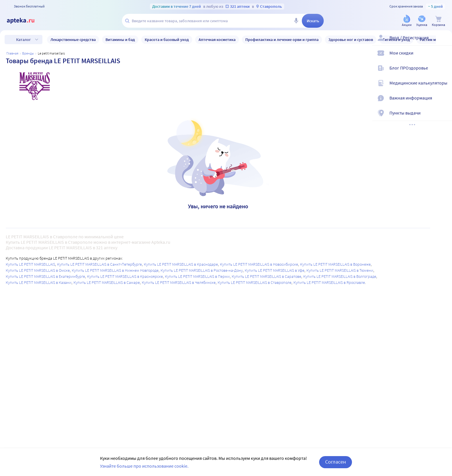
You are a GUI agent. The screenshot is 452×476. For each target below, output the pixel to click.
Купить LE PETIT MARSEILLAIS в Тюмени (340, 270)
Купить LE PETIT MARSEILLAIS (30, 264)
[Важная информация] (444, 103)
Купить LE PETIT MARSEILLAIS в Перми (197, 276)
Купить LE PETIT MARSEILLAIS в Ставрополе (255, 282)
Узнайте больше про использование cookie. (144, 466)
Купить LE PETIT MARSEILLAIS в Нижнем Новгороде (115, 270)
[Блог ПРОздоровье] (444, 73)
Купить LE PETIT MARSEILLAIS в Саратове (267, 276)
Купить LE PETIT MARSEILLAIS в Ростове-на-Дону (202, 270)
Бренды (28, 53)
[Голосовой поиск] (296, 21)
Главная (12, 53)
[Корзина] (438, 21)
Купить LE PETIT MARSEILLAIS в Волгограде (340, 276)
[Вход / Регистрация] (444, 42)
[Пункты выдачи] (444, 118)
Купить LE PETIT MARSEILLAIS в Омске (38, 270)
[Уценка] (422, 21)
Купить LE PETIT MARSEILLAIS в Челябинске (179, 282)
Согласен (336, 462)
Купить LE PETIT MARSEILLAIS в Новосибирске (259, 264)
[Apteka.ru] (25, 21)
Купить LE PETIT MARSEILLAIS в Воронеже (335, 264)
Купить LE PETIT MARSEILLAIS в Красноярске (125, 276)
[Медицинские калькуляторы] (444, 88)
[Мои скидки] (444, 58)
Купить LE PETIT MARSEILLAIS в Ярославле (329, 282)
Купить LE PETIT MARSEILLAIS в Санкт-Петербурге (99, 264)
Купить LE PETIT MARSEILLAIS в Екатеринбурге (45, 276)
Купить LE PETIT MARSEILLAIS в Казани (39, 282)
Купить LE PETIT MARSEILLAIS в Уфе (275, 270)
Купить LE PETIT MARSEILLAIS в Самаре (107, 282)
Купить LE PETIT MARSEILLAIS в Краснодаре (181, 264)
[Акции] (407, 21)
